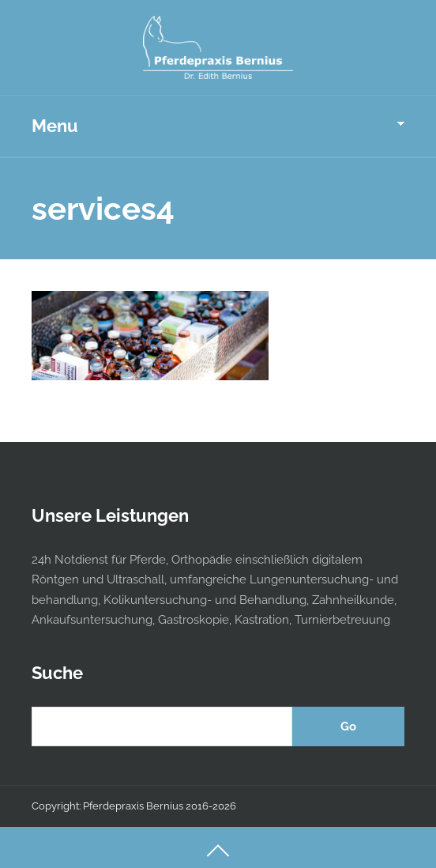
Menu (55, 126)
